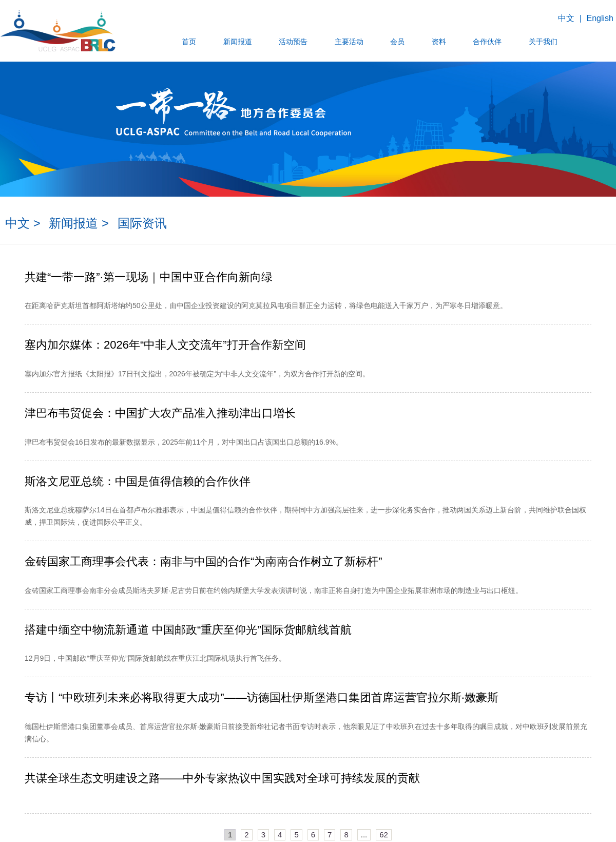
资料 (438, 42)
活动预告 (294, 42)
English (600, 18)
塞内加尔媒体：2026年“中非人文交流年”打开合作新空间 (165, 345)
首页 (189, 42)
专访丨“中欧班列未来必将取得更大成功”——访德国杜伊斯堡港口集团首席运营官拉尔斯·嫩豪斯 (262, 697)
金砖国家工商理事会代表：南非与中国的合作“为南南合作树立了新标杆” (204, 561)
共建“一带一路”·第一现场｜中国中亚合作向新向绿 (149, 277)
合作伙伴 (487, 42)
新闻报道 (238, 42)
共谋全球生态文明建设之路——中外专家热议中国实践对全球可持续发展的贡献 (222, 778)
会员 (397, 42)
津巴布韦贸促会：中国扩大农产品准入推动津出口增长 (160, 413)
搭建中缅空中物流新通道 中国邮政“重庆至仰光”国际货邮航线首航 (188, 630)
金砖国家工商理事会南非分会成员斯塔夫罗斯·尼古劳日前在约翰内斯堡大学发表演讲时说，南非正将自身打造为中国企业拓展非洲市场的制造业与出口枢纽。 (274, 590)
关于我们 (543, 42)
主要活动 (349, 42)
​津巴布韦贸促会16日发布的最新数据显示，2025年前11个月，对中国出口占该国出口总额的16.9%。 (184, 442)
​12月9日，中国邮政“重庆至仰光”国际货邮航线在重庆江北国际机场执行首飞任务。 (155, 658)
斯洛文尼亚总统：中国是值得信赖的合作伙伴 (138, 481)
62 (384, 835)
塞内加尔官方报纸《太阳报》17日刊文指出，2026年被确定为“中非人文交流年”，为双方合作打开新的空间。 (197, 374)
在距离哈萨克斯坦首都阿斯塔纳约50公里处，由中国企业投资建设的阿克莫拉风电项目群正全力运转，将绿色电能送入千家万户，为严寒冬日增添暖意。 (266, 305)
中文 (566, 18)
